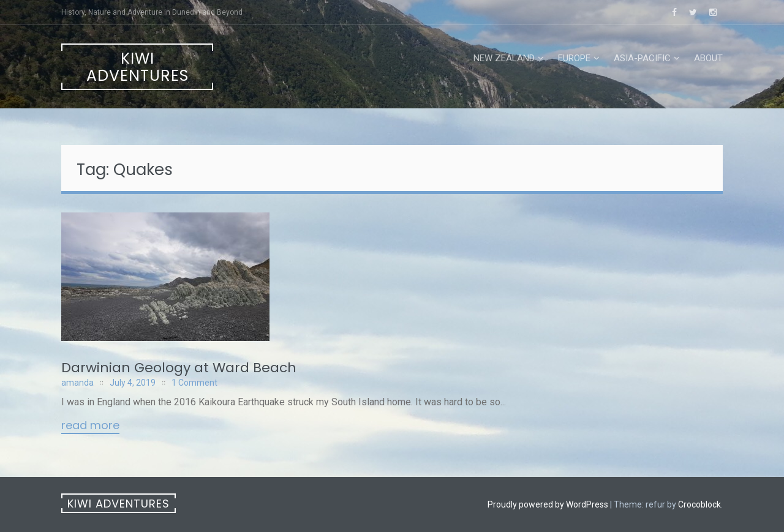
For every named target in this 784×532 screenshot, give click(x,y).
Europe (574, 58)
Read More (90, 426)
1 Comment (194, 383)
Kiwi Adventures (138, 67)
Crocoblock (699, 504)
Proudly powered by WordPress (548, 504)
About (708, 58)
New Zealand (504, 58)
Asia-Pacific (642, 58)
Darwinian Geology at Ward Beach (179, 368)
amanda (77, 383)
